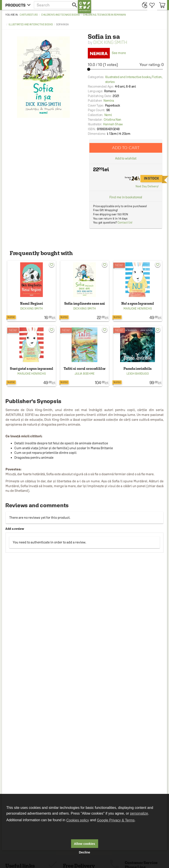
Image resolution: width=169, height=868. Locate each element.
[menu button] (18, 5)
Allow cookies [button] (84, 844)
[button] (56, 5)
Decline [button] (84, 852)
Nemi (108, 115)
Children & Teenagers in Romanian (104, 15)
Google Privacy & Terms (116, 820)
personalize (139, 813)
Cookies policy (78, 820)
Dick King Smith (110, 42)
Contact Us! (125, 223)
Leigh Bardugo (138, 374)
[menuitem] (144, 5)
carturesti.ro (29, 15)
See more (107, 53)
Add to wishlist (126, 158)
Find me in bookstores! (126, 197)
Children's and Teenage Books (60, 15)
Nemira (109, 101)
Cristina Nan (112, 119)
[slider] (126, 69)
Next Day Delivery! (147, 186)
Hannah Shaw (113, 124)
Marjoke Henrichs (138, 308)
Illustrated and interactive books (31, 24)
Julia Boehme (85, 374)
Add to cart (126, 148)
